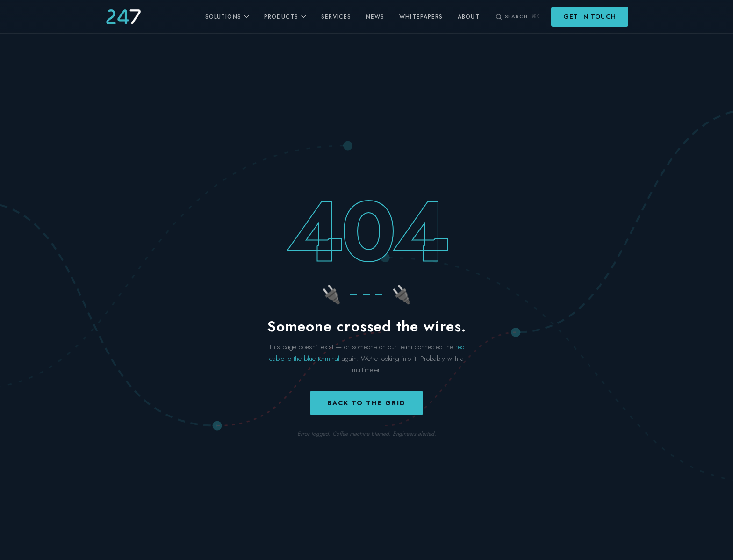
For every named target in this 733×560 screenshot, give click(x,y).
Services (336, 17)
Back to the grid (366, 403)
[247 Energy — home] (123, 17)
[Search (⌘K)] (517, 16)
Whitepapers (421, 17)
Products (285, 17)
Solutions (227, 17)
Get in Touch (590, 17)
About (468, 17)
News (375, 17)
